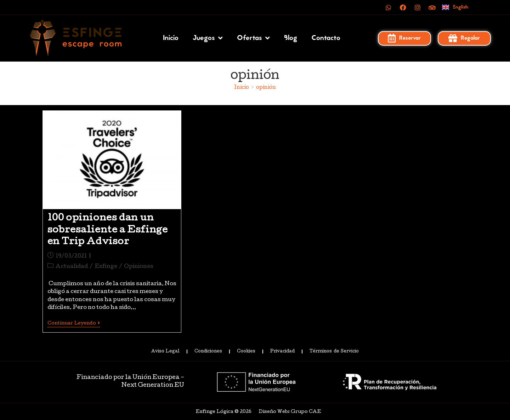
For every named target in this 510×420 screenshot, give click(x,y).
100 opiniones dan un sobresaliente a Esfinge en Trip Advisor (108, 230)
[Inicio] (242, 88)
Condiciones (208, 352)
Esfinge (106, 267)
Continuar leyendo (74, 323)
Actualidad (72, 267)
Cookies (246, 352)
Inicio (171, 38)
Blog (291, 38)
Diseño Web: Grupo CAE (290, 412)
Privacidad (282, 352)
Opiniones (139, 267)
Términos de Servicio (334, 352)
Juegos (208, 38)
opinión (266, 88)
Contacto (326, 38)
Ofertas (253, 38)
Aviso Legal (165, 352)
